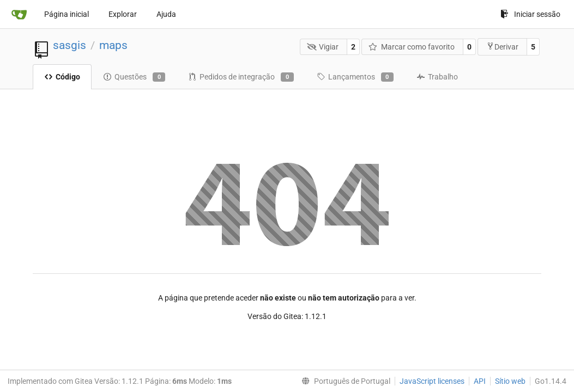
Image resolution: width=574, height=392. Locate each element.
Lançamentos (355, 77)
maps (113, 45)
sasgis (70, 45)
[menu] (344, 381)
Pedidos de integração (241, 77)
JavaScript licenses (432, 381)
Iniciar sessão (530, 14)
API (480, 381)
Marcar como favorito (412, 47)
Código (62, 77)
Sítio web (510, 381)
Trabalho (437, 77)
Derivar (502, 47)
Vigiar (323, 47)
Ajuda (166, 14)
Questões (134, 77)
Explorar (123, 14)
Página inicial (67, 14)
